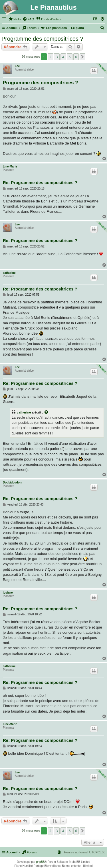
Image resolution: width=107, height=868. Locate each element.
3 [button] (57, 57)
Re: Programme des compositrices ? (40, 183)
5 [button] (69, 57)
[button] (82, 57)
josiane (8, 593)
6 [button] (76, 57)
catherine (9, 273)
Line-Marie (10, 166)
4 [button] (63, 57)
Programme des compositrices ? (42, 39)
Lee (17, 66)
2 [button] (50, 57)
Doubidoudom (13, 482)
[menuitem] (14, 19)
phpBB (41, 862)
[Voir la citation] (47, 412)
